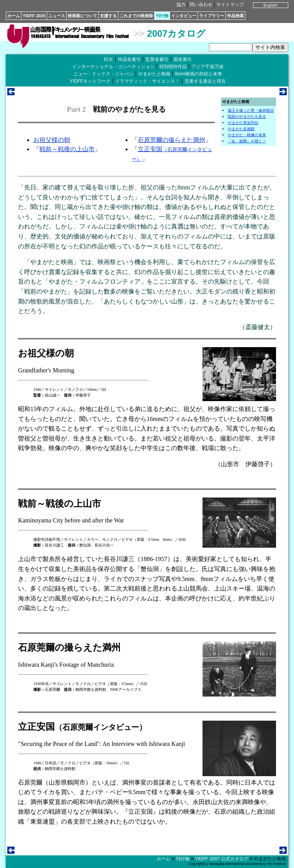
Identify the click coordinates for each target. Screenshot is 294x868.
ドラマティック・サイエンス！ (147, 81)
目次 (108, 59)
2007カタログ (176, 33)
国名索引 (183, 59)
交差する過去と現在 (205, 81)
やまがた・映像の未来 (247, 135)
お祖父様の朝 (52, 140)
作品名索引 (129, 59)
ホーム (14, 16)
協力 (181, 5)
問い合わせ (201, 5)
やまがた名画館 (241, 129)
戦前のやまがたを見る (247, 117)
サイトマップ (230, 5)
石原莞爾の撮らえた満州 (171, 140)
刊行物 (162, 16)
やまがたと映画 (154, 74)
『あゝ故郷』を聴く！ (247, 141)
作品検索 (235, 16)
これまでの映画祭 (136, 16)
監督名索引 (157, 59)
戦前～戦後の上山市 (67, 149)
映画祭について (82, 16)
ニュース (57, 16)
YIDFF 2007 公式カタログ (222, 859)
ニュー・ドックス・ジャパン (103, 74)
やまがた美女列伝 (243, 123)
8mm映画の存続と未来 (198, 74)
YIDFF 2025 (34, 16)
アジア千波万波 (207, 67)
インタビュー (184, 16)
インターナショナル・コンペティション (113, 67)
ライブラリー (212, 16)
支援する (108, 16)
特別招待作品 (173, 67)
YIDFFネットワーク (90, 81)
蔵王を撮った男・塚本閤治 (251, 110)
